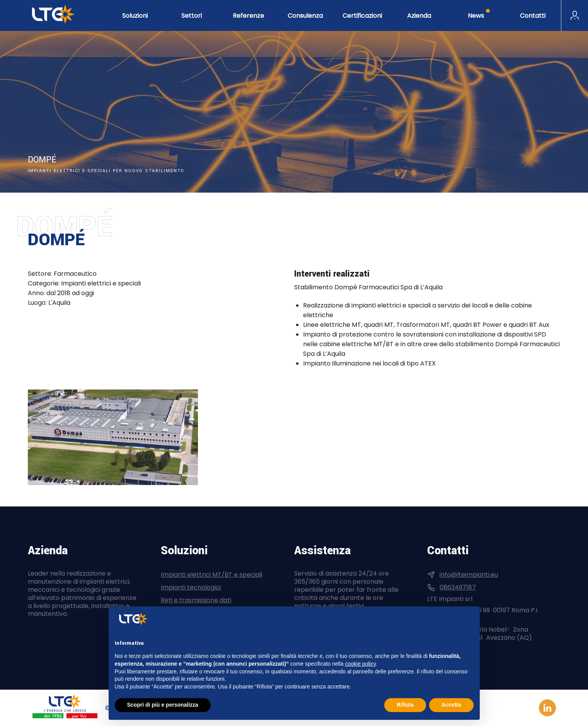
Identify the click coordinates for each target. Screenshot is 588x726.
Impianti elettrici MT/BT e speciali (211, 575)
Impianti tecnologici (191, 587)
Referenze (248, 16)
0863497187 (458, 587)
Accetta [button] (451, 705)
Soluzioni (135, 16)
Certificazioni (362, 16)
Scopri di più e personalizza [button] (163, 705)
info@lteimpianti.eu (469, 575)
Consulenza (305, 16)
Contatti (533, 16)
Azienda (419, 16)
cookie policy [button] (360, 664)
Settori (192, 16)
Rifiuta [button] (405, 705)
